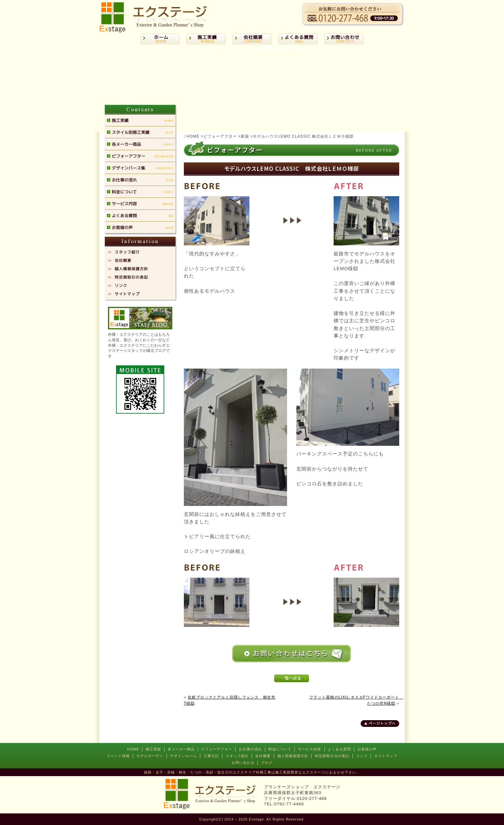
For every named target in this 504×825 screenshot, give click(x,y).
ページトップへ (382, 723)
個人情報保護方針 (293, 756)
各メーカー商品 (181, 749)
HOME (133, 749)
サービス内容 (310, 749)
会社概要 (263, 756)
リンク (362, 756)
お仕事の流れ (250, 749)
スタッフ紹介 (237, 756)
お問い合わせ (243, 763)
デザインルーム (184, 756)
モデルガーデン (150, 756)
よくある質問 (339, 749)
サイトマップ (386, 756)
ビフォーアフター (217, 749)
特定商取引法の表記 (332, 756)
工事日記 (211, 756)
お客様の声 (367, 749)
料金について (280, 749)
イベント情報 (118, 756)
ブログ (267, 763)
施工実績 (153, 749)
